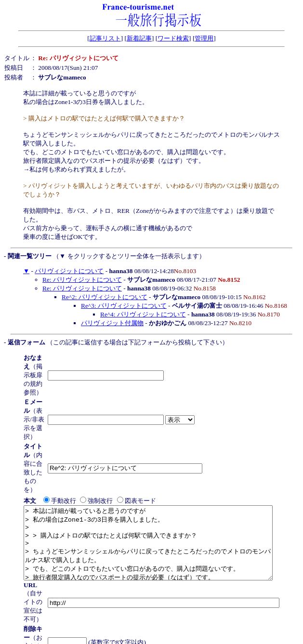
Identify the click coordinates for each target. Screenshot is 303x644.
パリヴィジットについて (69, 271)
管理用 (204, 38)
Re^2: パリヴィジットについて (105, 297)
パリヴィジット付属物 (112, 323)
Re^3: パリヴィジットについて (124, 306)
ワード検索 (173, 38)
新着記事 (139, 38)
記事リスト (105, 38)
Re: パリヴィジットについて (82, 280)
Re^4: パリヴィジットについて (143, 314)
